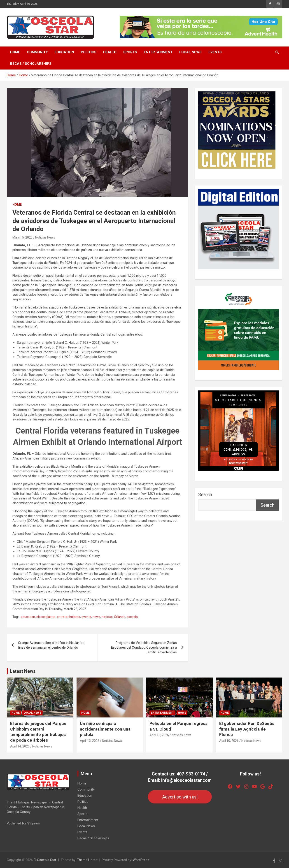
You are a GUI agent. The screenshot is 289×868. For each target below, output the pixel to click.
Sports (130, 52)
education (28, 617)
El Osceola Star (45, 860)
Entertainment (158, 52)
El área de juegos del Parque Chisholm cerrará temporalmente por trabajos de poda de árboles (38, 732)
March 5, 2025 (22, 237)
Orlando (120, 617)
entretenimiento (69, 617)
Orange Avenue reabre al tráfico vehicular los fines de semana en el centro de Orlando (51, 645)
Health (110, 52)
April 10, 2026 (229, 741)
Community (37, 52)
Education (64, 52)
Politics (89, 52)
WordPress (141, 860)
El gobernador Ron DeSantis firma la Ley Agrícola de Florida (247, 729)
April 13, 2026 (90, 741)
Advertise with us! (180, 797)
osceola (132, 617)
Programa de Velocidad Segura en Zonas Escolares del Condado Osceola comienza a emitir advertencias (144, 648)
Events (215, 52)
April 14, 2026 (20, 746)
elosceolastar (46, 617)
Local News (190, 52)
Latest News (23, 671)
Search (205, 494)
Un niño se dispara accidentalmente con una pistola (105, 729)
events (86, 617)
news (96, 617)
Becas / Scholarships (31, 64)
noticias (107, 617)
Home (15, 52)
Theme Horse (87, 860)
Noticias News (45, 237)
